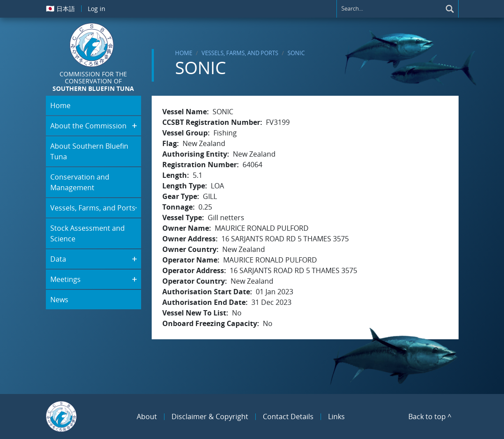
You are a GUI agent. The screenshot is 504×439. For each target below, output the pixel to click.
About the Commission (88, 126)
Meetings (65, 279)
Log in (97, 9)
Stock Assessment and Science (88, 233)
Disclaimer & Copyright (210, 416)
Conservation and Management (80, 182)
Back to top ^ (430, 416)
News (59, 300)
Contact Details (288, 416)
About (147, 416)
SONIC (296, 53)
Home (184, 53)
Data (58, 259)
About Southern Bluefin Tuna (89, 151)
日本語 (60, 8)
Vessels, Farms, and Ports (240, 53)
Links (336, 416)
